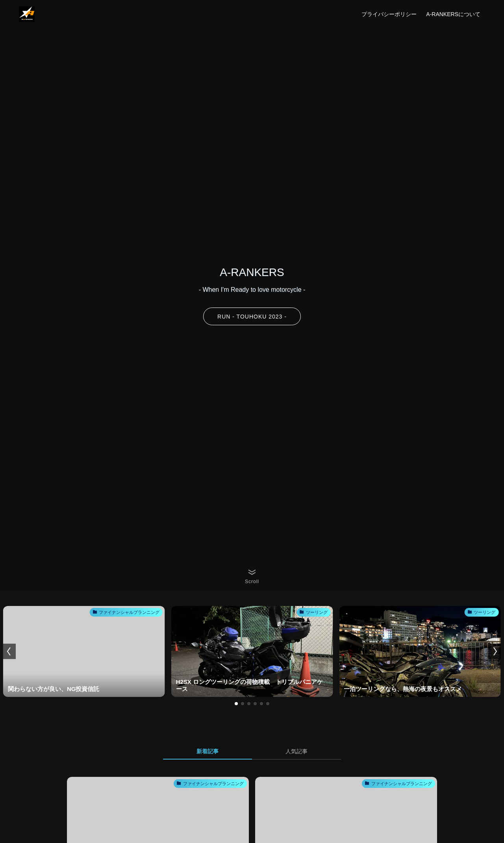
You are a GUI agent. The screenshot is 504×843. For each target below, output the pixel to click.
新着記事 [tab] (208, 751)
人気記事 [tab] (296, 751)
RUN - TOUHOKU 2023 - (252, 317)
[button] (236, 704)
